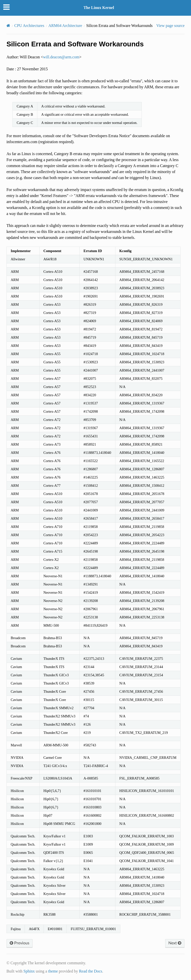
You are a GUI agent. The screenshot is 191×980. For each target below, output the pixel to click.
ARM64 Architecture (65, 26)
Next (175, 943)
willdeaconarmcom (61, 57)
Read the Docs (90, 971)
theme (53, 971)
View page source (170, 26)
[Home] (8, 26)
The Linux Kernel (99, 8)
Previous (20, 943)
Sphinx (29, 971)
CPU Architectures (29, 26)
